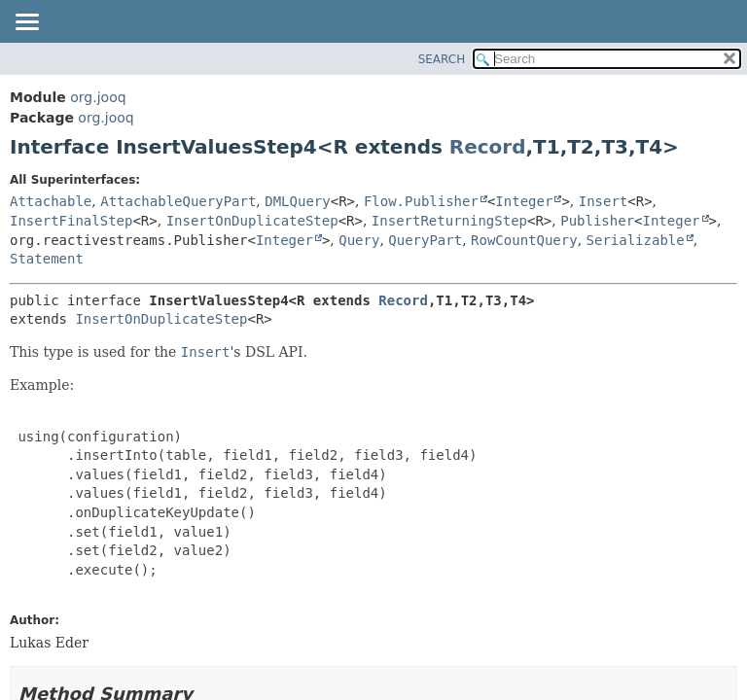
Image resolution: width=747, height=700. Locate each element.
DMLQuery (297, 201)
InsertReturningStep (449, 221)
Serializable (636, 240)
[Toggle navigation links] (26, 23)
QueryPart (425, 240)
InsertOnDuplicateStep (252, 221)
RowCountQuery (524, 240)
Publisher (597, 221)
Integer (524, 201)
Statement (47, 259)
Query (359, 240)
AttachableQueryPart (178, 201)
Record (488, 147)
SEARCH (442, 59)
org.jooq (98, 97)
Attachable (51, 201)
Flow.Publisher (421, 201)
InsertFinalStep (71, 221)
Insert (604, 201)
